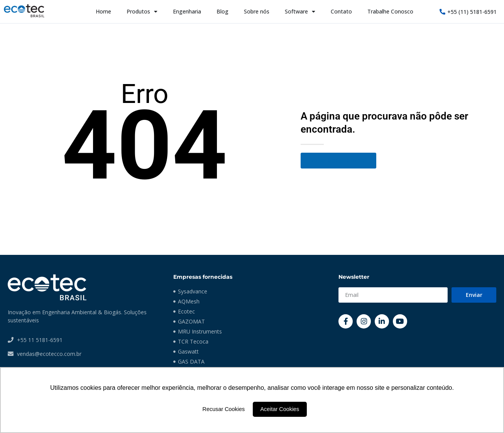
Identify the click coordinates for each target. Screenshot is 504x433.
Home (103, 11)
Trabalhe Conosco (390, 11)
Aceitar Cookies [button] (280, 409)
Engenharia (187, 11)
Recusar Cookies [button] (224, 409)
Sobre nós (257, 11)
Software (300, 12)
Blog (222, 11)
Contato (341, 11)
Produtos (142, 12)
